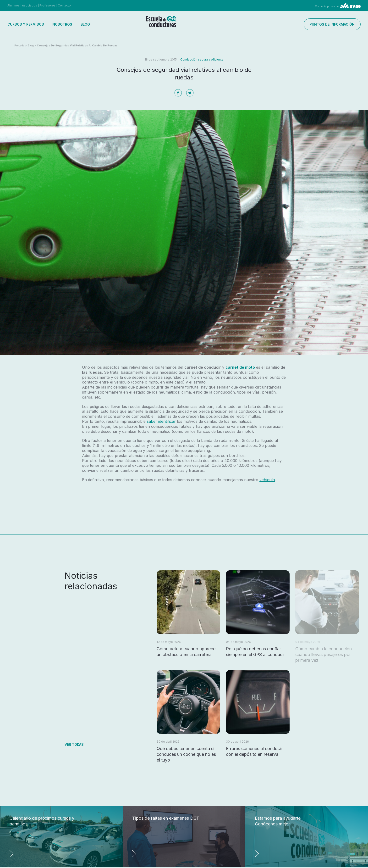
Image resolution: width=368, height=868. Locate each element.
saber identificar (161, 421)
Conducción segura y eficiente (202, 59)
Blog (85, 24)
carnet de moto (240, 367)
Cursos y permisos (26, 24)
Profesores (47, 5)
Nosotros (62, 24)
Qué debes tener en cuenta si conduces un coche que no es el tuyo (186, 754)
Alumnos (14, 5)
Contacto (64, 5)
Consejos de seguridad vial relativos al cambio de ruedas (77, 45)
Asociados (30, 5)
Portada (19, 45)
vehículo (267, 480)
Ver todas (74, 744)
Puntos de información (332, 24)
